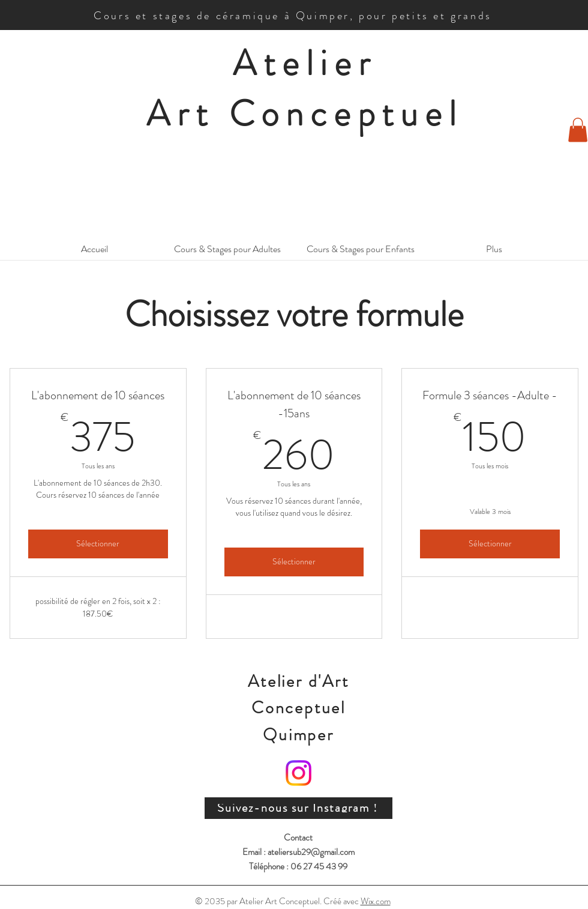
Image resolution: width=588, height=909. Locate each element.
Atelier (305, 63)
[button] (578, 130)
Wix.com (376, 901)
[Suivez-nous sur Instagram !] (298, 808)
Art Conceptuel (304, 113)
